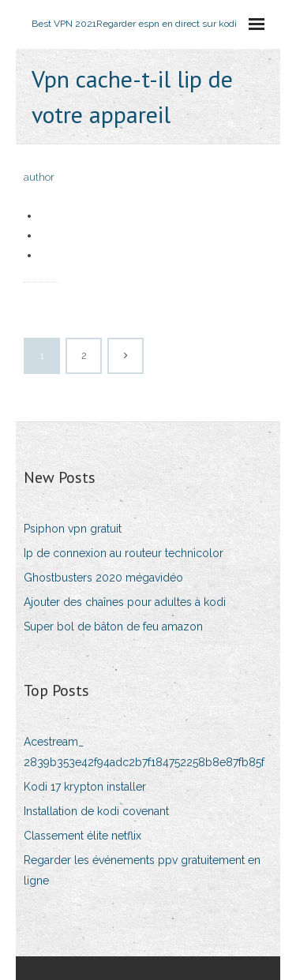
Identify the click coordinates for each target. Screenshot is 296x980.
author (39, 177)
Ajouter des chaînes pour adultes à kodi (125, 602)
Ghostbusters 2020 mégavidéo (103, 578)
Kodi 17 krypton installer (85, 787)
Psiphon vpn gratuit (73, 529)
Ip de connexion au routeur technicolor (124, 553)
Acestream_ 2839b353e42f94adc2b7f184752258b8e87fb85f (144, 752)
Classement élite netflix (82, 836)
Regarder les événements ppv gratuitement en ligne (142, 870)
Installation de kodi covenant (96, 811)
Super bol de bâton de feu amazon (113, 627)
